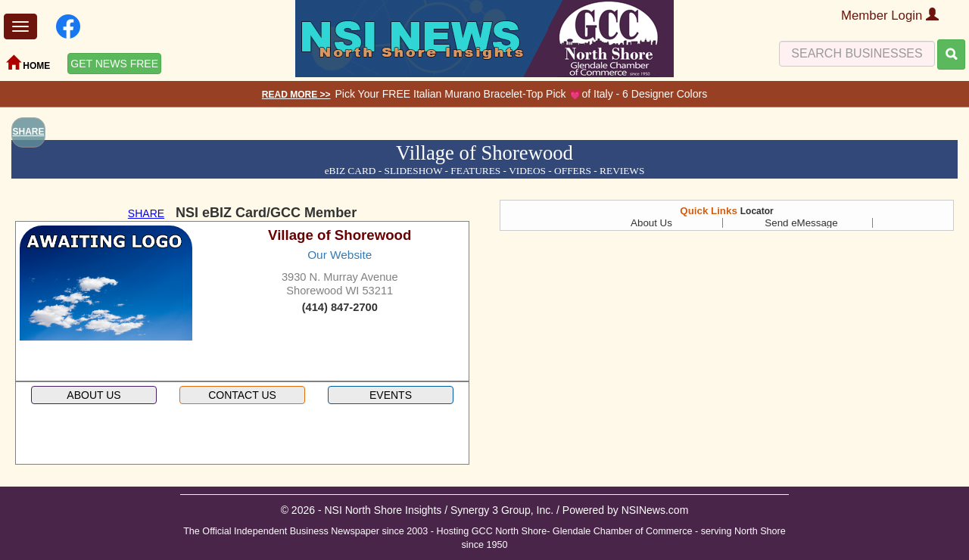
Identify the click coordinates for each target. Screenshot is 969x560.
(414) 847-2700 (340, 307)
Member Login (890, 16)
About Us (651, 223)
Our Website (340, 255)
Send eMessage (801, 223)
